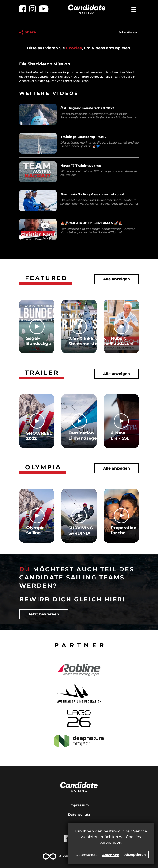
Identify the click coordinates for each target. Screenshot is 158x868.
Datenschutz (87, 855)
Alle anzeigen (117, 279)
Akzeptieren (135, 855)
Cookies (74, 48)
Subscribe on (128, 32)
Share (28, 32)
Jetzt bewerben (44, 614)
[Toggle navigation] (134, 9)
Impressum (79, 805)
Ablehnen (111, 855)
